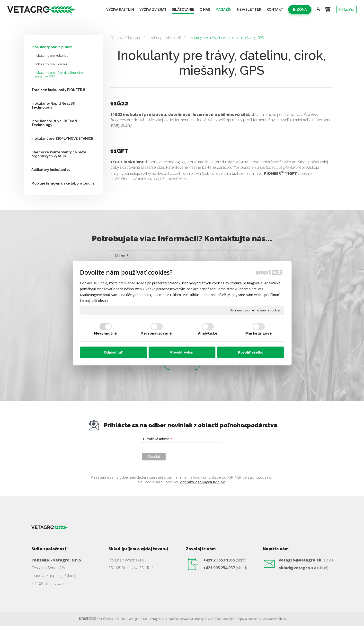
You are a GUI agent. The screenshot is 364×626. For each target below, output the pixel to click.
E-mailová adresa (158, 439)
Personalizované (156, 333)
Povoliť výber (182, 352)
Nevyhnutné (105, 333)
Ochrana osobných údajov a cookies (255, 310)
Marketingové (258, 333)
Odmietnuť (113, 352)
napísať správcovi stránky (186, 619)
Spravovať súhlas (274, 619)
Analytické (208, 333)
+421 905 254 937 (219, 568)
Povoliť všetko (251, 352)
